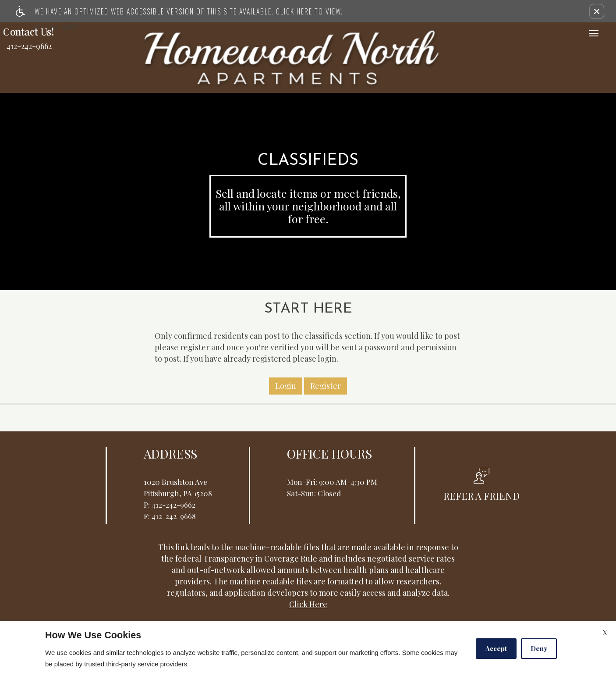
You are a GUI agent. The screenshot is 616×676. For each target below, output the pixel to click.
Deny (539, 648)
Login (286, 350)
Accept (496, 648)
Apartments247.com (210, 598)
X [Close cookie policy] (605, 632)
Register (326, 350)
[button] (597, 11)
